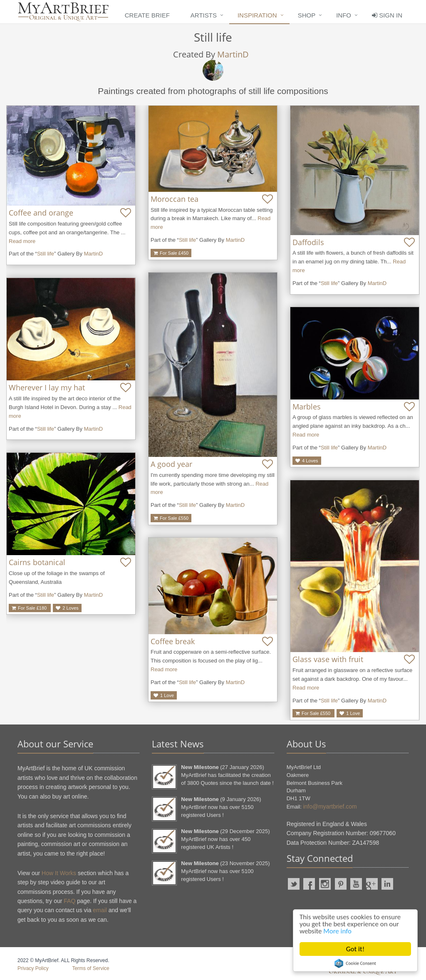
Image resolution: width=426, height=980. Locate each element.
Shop (307, 15)
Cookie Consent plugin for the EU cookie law (355, 963)
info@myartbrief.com (330, 806)
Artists (204, 15)
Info (344, 15)
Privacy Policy (33, 968)
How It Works (59, 873)
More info (338, 932)
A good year (171, 464)
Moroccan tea (175, 199)
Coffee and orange (41, 213)
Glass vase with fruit (328, 659)
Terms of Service (90, 968)
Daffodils (308, 242)
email (100, 910)
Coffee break (173, 641)
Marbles (307, 407)
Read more (22, 241)
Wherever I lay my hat (47, 387)
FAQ (69, 901)
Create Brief (147, 15)
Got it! (355, 949)
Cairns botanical (37, 562)
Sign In (387, 15)
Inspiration (257, 15)
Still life (46, 254)
